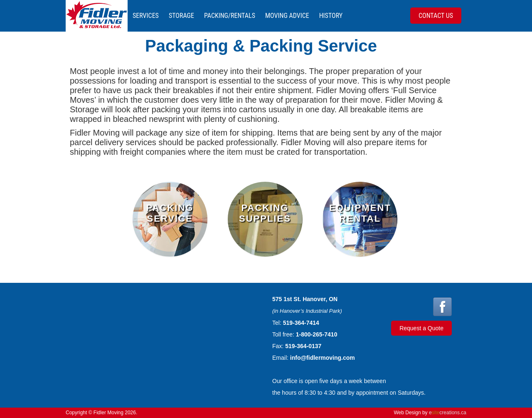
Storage (181, 16)
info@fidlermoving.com (323, 358)
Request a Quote (421, 328)
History (331, 16)
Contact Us (436, 16)
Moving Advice (287, 16)
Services (146, 16)
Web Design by (430, 413)
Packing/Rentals (230, 16)
